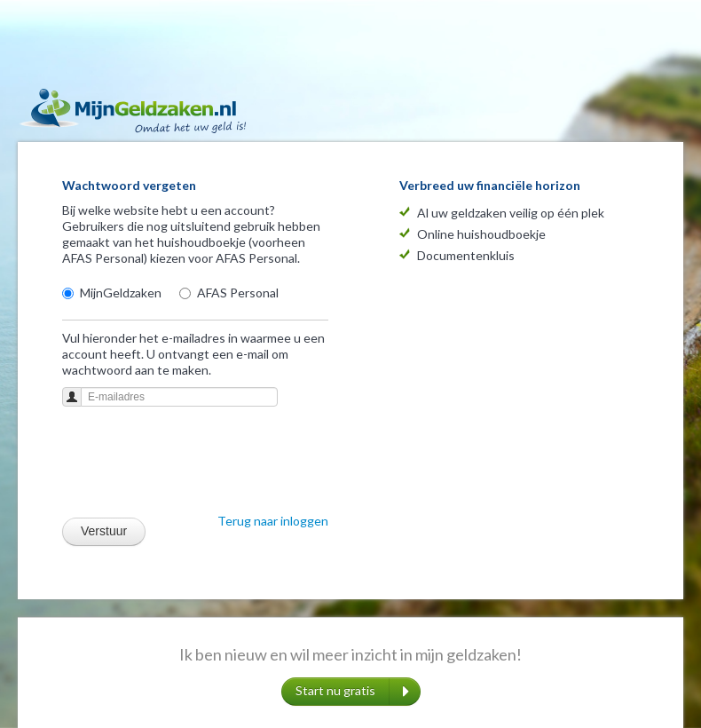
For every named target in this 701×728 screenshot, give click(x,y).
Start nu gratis (352, 692)
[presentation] (197, 465)
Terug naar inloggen (273, 521)
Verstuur (104, 531)
